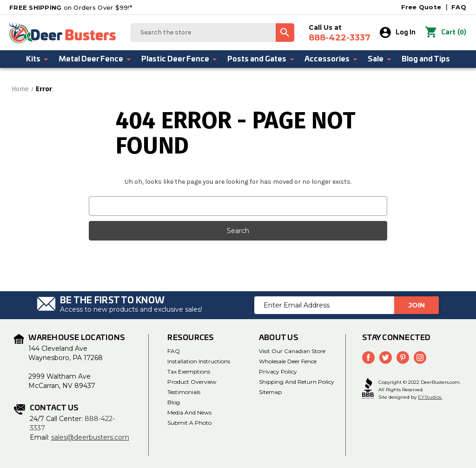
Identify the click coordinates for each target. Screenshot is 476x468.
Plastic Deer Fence (180, 59)
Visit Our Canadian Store (292, 351)
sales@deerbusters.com (90, 437)
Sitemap (270, 392)
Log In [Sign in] (398, 33)
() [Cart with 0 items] (446, 33)
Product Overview (192, 382)
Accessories (331, 59)
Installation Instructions (199, 361)
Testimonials (184, 392)
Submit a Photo (189, 423)
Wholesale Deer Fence (288, 361)
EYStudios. (430, 397)
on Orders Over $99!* (71, 7)
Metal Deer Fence (95, 59)
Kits (38, 59)
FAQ (459, 7)
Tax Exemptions (189, 371)
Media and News (189, 412)
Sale (380, 59)
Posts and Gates (261, 59)
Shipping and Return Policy (297, 382)
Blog (174, 402)
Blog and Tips (426, 59)
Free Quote (421, 7)
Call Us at (340, 33)
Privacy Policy (278, 371)
